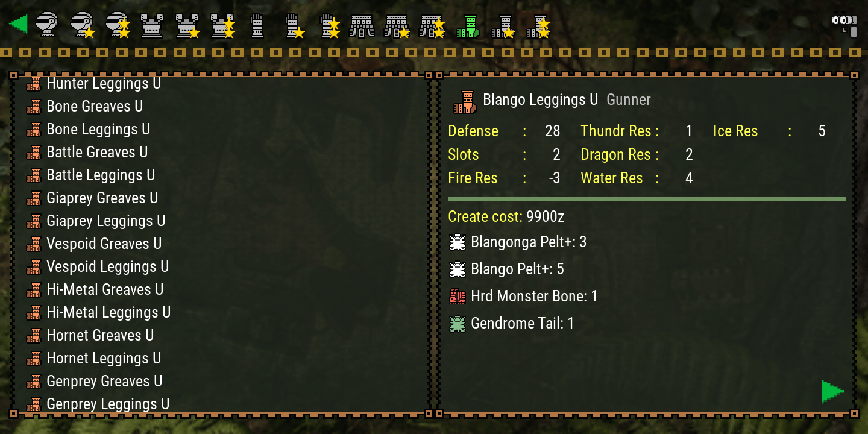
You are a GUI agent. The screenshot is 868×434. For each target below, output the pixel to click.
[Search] (844, 24)
